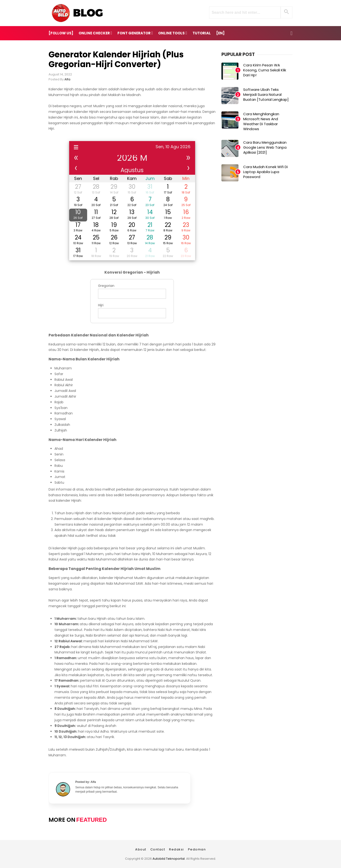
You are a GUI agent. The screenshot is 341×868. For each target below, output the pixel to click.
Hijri (101, 305)
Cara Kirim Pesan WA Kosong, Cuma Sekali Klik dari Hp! (265, 70)
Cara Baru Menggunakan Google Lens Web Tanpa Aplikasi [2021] (265, 147)
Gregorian (106, 286)
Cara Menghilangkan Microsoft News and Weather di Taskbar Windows (261, 121)
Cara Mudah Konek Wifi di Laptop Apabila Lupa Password (265, 172)
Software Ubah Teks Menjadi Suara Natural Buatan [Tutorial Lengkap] (266, 94)
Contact (158, 849)
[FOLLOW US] (61, 33)
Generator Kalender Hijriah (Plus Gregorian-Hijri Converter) (116, 59)
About (141, 849)
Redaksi (177, 849)
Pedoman (197, 849)
